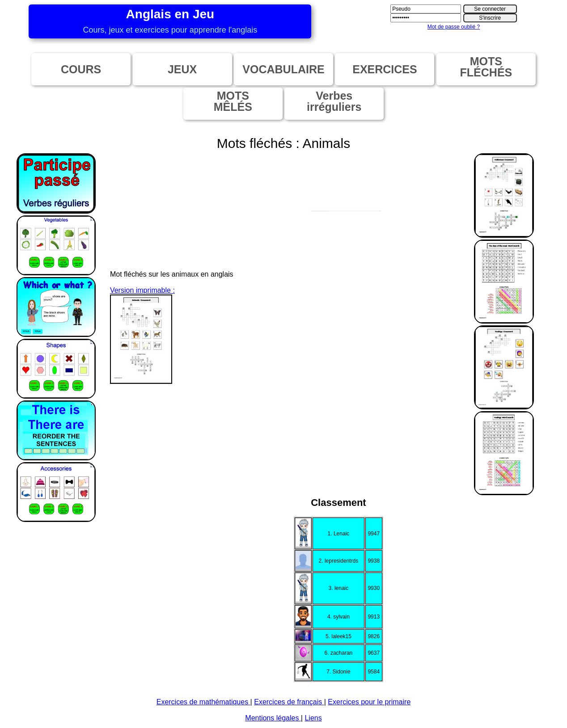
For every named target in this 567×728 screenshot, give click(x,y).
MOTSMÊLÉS (233, 101)
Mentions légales (273, 718)
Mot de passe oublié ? (454, 27)
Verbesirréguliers (334, 101)
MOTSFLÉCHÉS (486, 67)
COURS (81, 69)
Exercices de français (289, 702)
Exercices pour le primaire (369, 702)
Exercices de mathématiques (203, 702)
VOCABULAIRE (283, 69)
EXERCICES (385, 69)
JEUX (182, 69)
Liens (313, 718)
